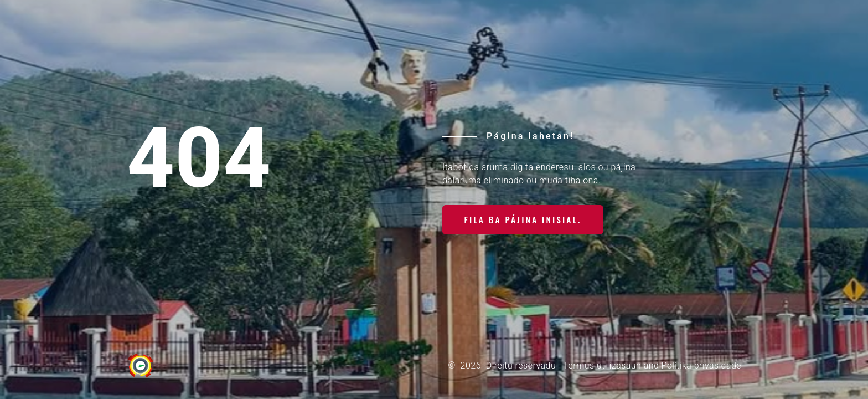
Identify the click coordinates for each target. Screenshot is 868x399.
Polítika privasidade (701, 365)
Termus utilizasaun (601, 365)
